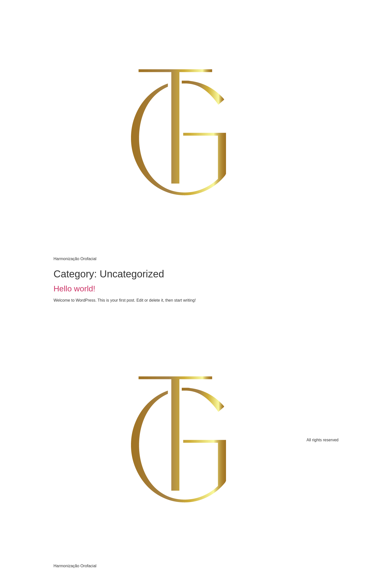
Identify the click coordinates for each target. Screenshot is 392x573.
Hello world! (74, 289)
